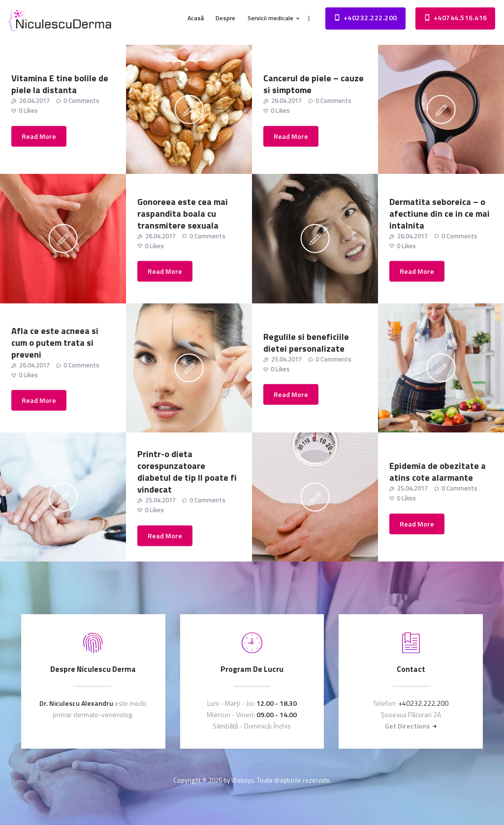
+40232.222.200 (423, 703)
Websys (243, 780)
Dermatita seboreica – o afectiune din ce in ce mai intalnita (440, 213)
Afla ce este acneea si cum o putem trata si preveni (55, 342)
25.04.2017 (286, 359)
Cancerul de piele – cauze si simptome (314, 84)
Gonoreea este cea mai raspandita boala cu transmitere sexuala (183, 213)
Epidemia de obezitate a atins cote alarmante (438, 472)
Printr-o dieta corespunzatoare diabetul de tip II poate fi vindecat (187, 472)
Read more (39, 136)
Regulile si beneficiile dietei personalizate (306, 342)
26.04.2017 (34, 100)
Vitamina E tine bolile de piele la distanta (60, 84)
